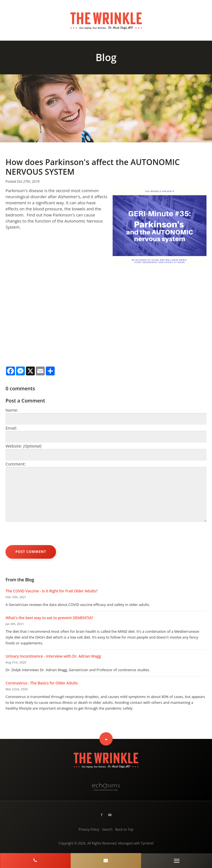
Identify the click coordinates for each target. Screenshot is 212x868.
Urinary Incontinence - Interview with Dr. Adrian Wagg (53, 656)
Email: (11, 428)
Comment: (16, 464)
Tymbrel (147, 843)
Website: (23, 446)
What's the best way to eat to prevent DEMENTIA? (49, 618)
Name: (12, 410)
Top (106, 739)
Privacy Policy (89, 829)
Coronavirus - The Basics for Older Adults (42, 683)
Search (107, 829)
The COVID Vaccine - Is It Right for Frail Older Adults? (52, 591)
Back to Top (124, 829)
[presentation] (47, 534)
